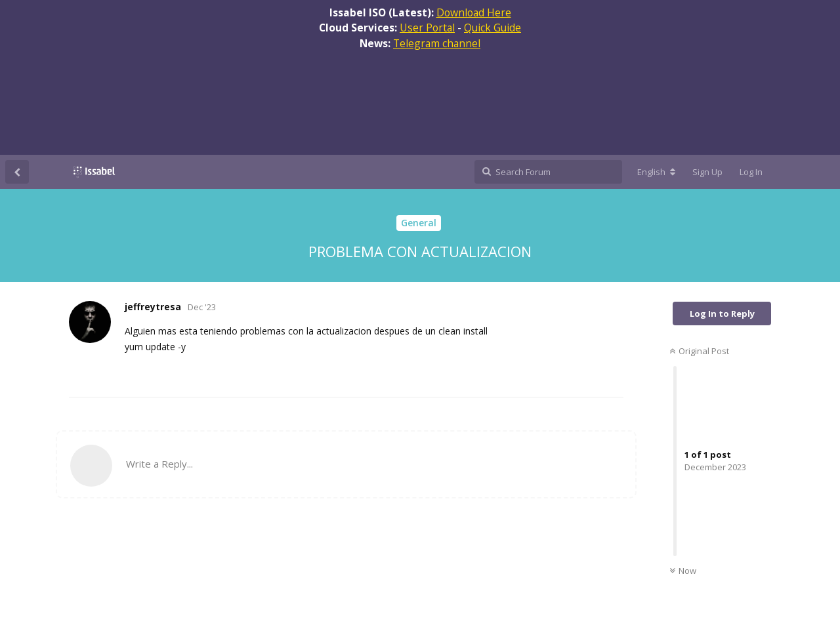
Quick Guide (493, 28)
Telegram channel (437, 43)
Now (683, 571)
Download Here (474, 12)
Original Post (699, 351)
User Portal (427, 28)
